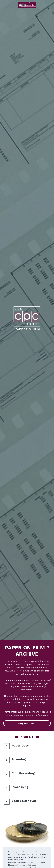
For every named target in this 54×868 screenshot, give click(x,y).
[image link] (27, 5)
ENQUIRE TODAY (27, 723)
